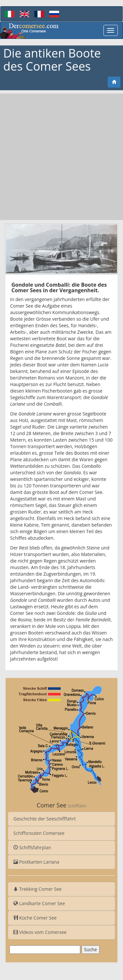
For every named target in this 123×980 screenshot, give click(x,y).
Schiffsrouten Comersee (39, 833)
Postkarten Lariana (36, 862)
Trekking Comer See (38, 889)
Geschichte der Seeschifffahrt (45, 819)
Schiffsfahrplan (32, 847)
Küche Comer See (35, 918)
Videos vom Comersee (40, 932)
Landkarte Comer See (39, 903)
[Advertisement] (62, 157)
